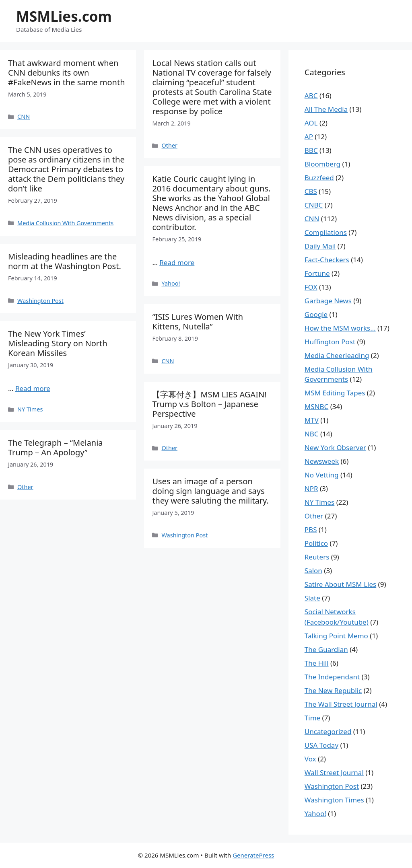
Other (169, 145)
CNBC (314, 205)
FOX (311, 287)
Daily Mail (320, 246)
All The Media (326, 109)
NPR (311, 489)
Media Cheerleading (337, 355)
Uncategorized (328, 731)
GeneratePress (253, 855)
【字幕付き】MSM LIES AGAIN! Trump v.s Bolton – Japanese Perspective (209, 404)
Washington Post (40, 301)
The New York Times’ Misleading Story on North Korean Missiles (58, 343)
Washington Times (334, 800)
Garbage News (328, 301)
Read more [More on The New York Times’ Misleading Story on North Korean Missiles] (33, 388)
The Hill (317, 663)
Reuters (317, 557)
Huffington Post (330, 342)
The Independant (332, 677)
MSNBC (316, 406)
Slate (312, 598)
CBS (311, 191)
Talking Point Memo (336, 636)
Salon (313, 571)
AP (309, 137)
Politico (316, 543)
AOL (311, 123)
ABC (311, 96)
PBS (311, 530)
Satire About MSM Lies (340, 584)
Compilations (326, 232)
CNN (24, 116)
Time (312, 718)
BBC (311, 150)
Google (316, 314)
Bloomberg (322, 164)
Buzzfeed (319, 178)
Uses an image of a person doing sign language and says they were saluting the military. (210, 491)
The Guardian (326, 649)
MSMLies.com (64, 16)
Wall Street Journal (334, 772)
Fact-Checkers (327, 260)
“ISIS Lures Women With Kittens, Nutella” (198, 322)
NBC (312, 434)
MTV (312, 420)
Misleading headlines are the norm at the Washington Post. (65, 261)
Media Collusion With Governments (65, 223)
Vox (310, 759)
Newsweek (322, 461)
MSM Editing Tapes (335, 393)
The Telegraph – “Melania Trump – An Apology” (56, 447)
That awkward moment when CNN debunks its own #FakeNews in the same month (67, 73)
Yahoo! (171, 283)
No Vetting (322, 475)
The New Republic (333, 690)
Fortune (317, 273)
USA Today (321, 745)
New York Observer (335, 447)
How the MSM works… (340, 328)
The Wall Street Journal (341, 704)
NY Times (30, 409)
